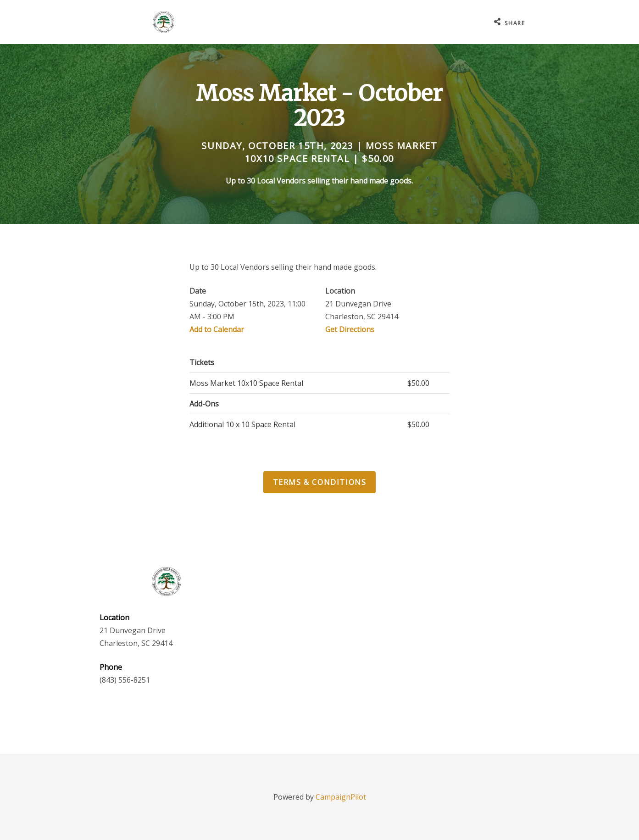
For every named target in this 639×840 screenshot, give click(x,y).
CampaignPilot (341, 797)
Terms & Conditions (320, 482)
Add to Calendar (217, 329)
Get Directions (350, 329)
